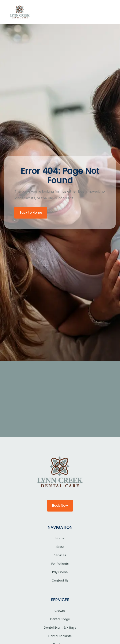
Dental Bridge (60, 619)
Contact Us (60, 581)
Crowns (60, 611)
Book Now (60, 506)
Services (60, 555)
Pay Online (60, 572)
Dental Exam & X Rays (60, 628)
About (60, 547)
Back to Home (31, 213)
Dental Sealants (60, 636)
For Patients (60, 564)
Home (60, 538)
